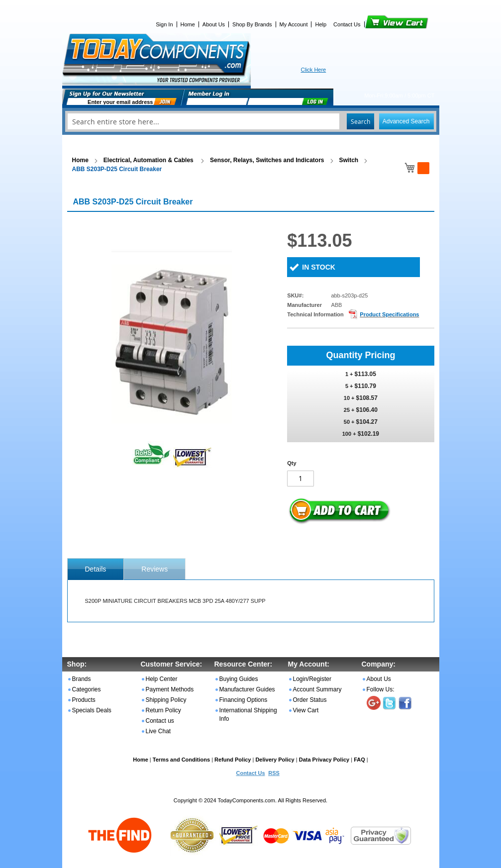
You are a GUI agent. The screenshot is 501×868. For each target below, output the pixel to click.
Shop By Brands (252, 24)
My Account (294, 24)
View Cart (380, 24)
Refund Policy (233, 760)
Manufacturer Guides (247, 689)
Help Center (162, 679)
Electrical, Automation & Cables (149, 160)
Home (188, 24)
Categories (87, 689)
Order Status (310, 700)
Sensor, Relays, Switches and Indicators (267, 160)
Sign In (164, 24)
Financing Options (244, 700)
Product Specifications (389, 314)
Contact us (160, 721)
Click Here (314, 70)
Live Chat (158, 731)
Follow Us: (381, 689)
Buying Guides (239, 679)
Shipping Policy (166, 700)
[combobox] (251, 121)
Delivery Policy (275, 760)
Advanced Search (406, 121)
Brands (82, 679)
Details (96, 569)
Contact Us (347, 24)
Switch (349, 160)
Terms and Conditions (181, 760)
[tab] (96, 569)
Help (321, 24)
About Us (214, 24)
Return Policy (163, 710)
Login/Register (312, 679)
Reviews (154, 569)
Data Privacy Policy (324, 760)
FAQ (359, 760)
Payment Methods (170, 689)
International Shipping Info (248, 715)
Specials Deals (92, 710)
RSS (274, 773)
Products (84, 700)
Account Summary (317, 689)
